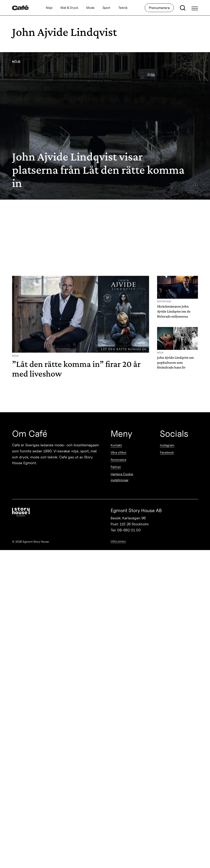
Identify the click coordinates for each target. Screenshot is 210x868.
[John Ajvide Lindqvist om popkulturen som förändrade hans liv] (178, 350)
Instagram (167, 445)
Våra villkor (119, 452)
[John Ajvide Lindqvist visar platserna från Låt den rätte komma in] (105, 126)
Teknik (123, 8)
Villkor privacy (118, 541)
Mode (90, 8)
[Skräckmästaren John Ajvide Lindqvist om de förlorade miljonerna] (178, 299)
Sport (106, 8)
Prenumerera (159, 8)
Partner (116, 467)
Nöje (49, 8)
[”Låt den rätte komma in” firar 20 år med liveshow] (81, 329)
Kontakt (116, 445)
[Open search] (183, 8)
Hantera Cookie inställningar (122, 477)
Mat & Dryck (69, 8)
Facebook (167, 452)
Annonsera (118, 460)
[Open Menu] (195, 8)
